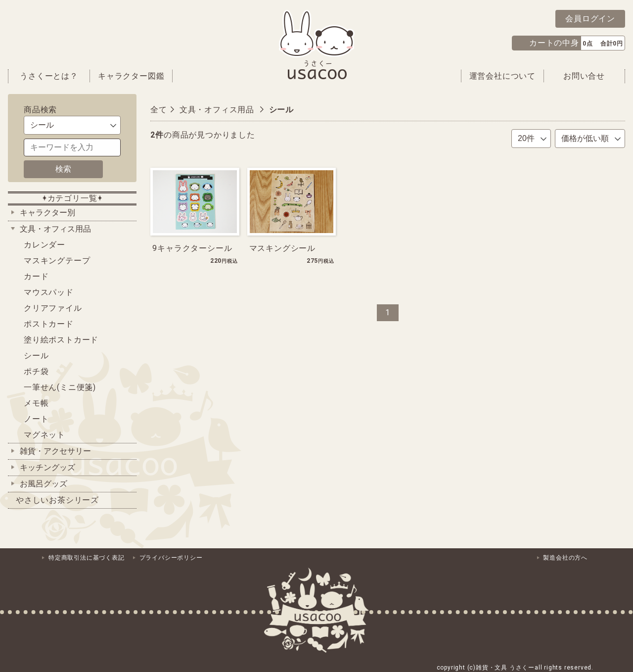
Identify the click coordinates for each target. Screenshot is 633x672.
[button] (568, 43)
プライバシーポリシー (171, 558)
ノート (36, 419)
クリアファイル (53, 308)
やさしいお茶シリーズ (57, 500)
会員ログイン (590, 19)
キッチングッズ (47, 467)
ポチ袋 (36, 371)
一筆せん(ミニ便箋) (60, 387)
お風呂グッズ (44, 484)
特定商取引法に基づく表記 (87, 558)
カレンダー (45, 245)
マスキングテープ (57, 261)
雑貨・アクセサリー (55, 451)
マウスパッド (49, 292)
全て (159, 110)
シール (36, 356)
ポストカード (49, 324)
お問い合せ (584, 76)
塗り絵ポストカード (61, 340)
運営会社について (502, 76)
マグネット (45, 435)
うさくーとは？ (49, 76)
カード (36, 276)
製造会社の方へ (565, 558)
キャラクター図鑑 (131, 76)
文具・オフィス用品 (55, 229)
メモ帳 (36, 403)
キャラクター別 (47, 213)
